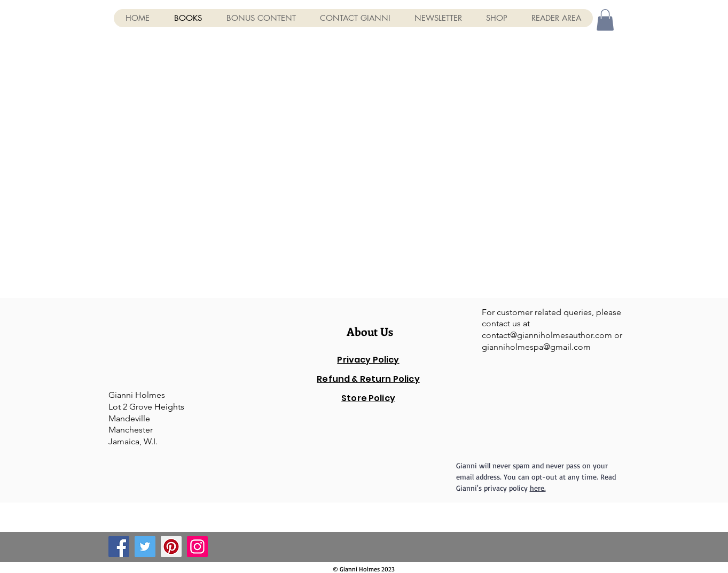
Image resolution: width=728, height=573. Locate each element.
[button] (605, 20)
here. (538, 488)
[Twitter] (145, 547)
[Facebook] (119, 547)
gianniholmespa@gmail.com (536, 347)
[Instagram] (197, 547)
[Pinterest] (171, 547)
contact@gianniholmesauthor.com (547, 335)
